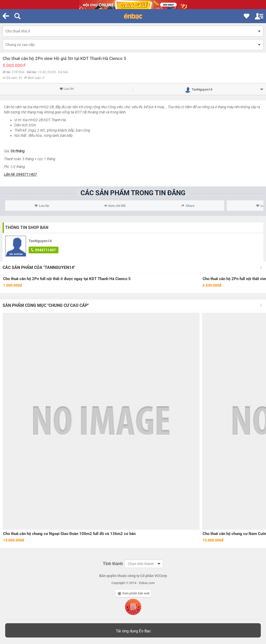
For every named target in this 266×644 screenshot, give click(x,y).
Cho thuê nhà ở (18, 31)
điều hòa (35, 135)
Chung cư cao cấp (20, 45)
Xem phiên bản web (134, 593)
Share (188, 206)
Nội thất (20, 135)
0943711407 (44, 250)
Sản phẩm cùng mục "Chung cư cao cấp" (46, 305)
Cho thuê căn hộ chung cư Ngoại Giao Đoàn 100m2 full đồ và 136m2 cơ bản (69, 534)
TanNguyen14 (40, 241)
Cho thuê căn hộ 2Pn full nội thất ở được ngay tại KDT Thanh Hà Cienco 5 (67, 279)
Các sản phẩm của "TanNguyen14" (39, 267)
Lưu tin (67, 89)
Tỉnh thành (113, 564)
